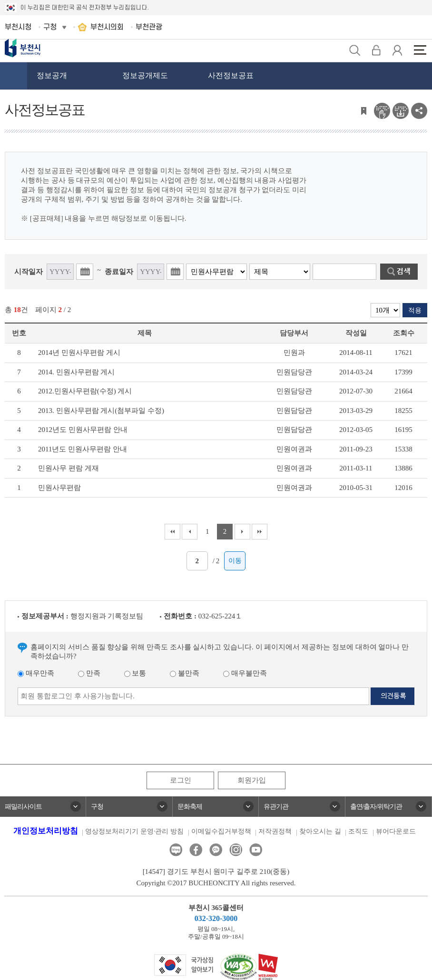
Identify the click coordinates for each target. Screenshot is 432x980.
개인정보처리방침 (46, 831)
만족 (89, 673)
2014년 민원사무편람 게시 (79, 353)
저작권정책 (275, 831)
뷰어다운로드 (396, 831)
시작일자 (29, 272)
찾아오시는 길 (320, 831)
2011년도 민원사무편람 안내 (83, 449)
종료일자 (119, 272)
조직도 (358, 831)
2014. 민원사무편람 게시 (76, 372)
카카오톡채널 (216, 850)
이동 (235, 561)
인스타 (236, 850)
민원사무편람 (59, 488)
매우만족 (36, 673)
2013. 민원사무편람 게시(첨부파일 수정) (101, 411)
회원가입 (252, 780)
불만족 (185, 673)
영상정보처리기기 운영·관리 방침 (134, 831)
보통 (135, 673)
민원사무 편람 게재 (69, 468)
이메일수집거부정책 (221, 831)
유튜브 (256, 850)
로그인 (181, 780)
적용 (415, 310)
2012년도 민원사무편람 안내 (83, 430)
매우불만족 (245, 673)
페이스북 (196, 850)
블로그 (176, 850)
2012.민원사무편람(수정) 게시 (85, 391)
